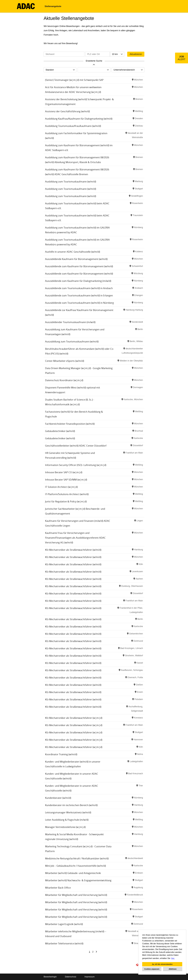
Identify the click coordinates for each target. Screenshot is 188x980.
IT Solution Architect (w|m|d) (61, 487)
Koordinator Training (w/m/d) (61, 754)
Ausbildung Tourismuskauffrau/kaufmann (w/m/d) (73, 126)
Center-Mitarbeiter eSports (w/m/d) (65, 361)
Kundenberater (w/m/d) (58, 798)
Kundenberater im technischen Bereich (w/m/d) (71, 805)
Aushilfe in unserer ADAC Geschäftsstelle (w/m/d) (73, 252)
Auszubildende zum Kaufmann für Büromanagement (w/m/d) (79, 266)
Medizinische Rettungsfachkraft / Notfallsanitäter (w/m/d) (77, 858)
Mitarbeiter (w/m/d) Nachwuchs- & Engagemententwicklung (78, 880)
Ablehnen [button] (173, 969)
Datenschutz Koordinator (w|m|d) (64, 380)
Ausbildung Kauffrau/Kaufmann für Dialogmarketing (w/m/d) (79, 119)
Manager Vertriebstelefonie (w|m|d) (65, 827)
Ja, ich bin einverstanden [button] (162, 964)
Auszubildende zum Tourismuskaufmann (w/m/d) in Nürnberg (79, 303)
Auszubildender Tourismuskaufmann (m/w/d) (70, 322)
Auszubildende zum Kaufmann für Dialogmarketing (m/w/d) (78, 281)
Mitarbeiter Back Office (58, 888)
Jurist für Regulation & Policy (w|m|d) (66, 501)
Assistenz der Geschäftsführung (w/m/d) (67, 111)
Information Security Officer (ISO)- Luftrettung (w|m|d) (76, 465)
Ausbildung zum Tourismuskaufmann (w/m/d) (71, 182)
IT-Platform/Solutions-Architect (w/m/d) (67, 494)
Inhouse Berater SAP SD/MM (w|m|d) (66, 480)
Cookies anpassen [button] (152, 969)
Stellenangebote (53, 6)
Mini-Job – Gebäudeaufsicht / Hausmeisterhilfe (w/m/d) (75, 866)
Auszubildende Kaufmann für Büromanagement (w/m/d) (76, 259)
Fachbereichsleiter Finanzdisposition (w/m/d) (70, 424)
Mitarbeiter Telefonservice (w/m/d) (64, 943)
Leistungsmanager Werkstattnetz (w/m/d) (68, 812)
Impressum (90, 977)
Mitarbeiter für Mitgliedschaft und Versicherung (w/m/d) (76, 895)
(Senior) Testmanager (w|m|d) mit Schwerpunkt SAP (74, 80)
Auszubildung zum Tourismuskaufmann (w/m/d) (72, 342)
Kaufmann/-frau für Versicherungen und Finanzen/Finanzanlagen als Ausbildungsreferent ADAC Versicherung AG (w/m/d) (75, 538)
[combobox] (117, 54)
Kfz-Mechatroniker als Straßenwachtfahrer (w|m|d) (74, 718)
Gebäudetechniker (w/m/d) (60, 431)
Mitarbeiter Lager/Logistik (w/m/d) (64, 924)
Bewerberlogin (50, 977)
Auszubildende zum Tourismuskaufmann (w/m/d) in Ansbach (79, 288)
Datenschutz (71, 977)
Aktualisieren (136, 54)
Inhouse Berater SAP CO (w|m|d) (64, 472)
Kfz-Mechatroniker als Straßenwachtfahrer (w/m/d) (73, 550)
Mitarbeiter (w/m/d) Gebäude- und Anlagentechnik (73, 873)
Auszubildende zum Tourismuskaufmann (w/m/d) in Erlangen (79, 295)
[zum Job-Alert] (182, 58)
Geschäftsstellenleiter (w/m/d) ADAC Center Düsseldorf (76, 446)
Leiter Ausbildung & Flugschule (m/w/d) (67, 820)
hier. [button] (173, 958)
